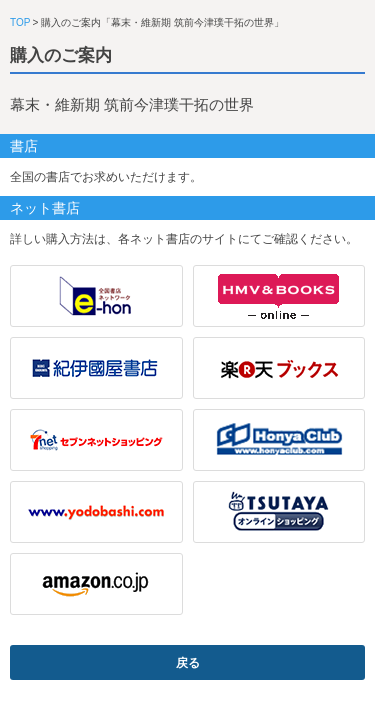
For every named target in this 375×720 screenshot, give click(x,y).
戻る (188, 663)
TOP (20, 22)
